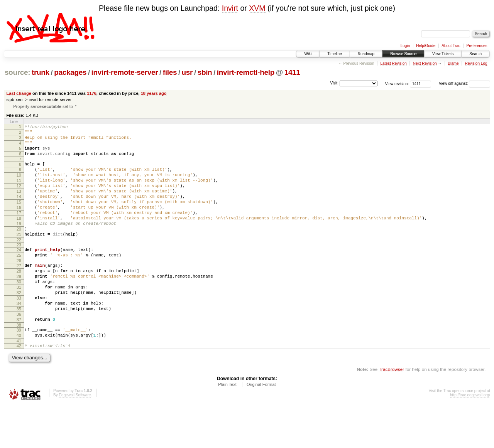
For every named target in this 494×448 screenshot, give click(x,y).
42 (19, 387)
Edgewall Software (75, 437)
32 (19, 325)
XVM (257, 8)
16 (19, 224)
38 (19, 364)
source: (17, 72)
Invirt (230, 8)
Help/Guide (426, 46)
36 (19, 351)
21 (19, 257)
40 (19, 376)
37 (19, 357)
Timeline (334, 54)
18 (19, 237)
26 (19, 287)
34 (19, 338)
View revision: (397, 83)
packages (70, 72)
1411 (292, 72)
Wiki (308, 54)
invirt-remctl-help (246, 72)
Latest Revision (393, 63)
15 (19, 218)
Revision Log (476, 63)
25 (19, 280)
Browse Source (403, 54)
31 (19, 318)
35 (19, 344)
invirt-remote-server (125, 72)
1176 (92, 93)
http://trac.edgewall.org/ (470, 437)
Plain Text (227, 427)
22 (19, 264)
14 (19, 211)
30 (19, 312)
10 (19, 185)
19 (19, 244)
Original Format (261, 427)
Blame (453, 63)
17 (19, 231)
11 (19, 192)
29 (19, 305)
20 (19, 251)
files (170, 72)
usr (187, 72)
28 (19, 298)
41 (19, 382)
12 (19, 198)
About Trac (451, 46)
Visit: (334, 83)
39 (19, 369)
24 (19, 274)
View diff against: (464, 83)
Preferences (477, 46)
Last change (19, 93)
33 (19, 331)
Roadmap (366, 54)
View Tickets (443, 54)
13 (19, 205)
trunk (41, 72)
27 (19, 292)
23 (19, 269)
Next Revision (425, 63)
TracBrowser (391, 412)
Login (405, 46)
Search (475, 54)
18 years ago (154, 93)
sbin (205, 72)
